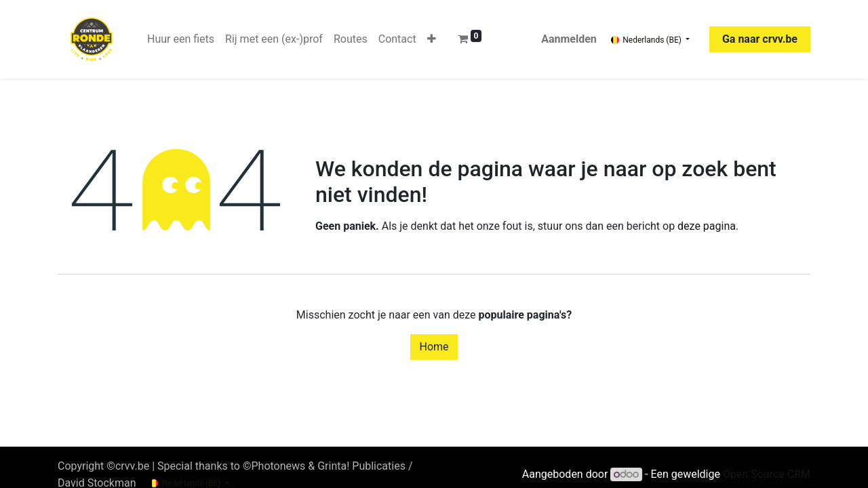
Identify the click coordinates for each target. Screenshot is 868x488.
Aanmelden (569, 39)
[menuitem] (181, 39)
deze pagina (707, 226)
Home (434, 347)
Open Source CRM (767, 474)
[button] (432, 39)
